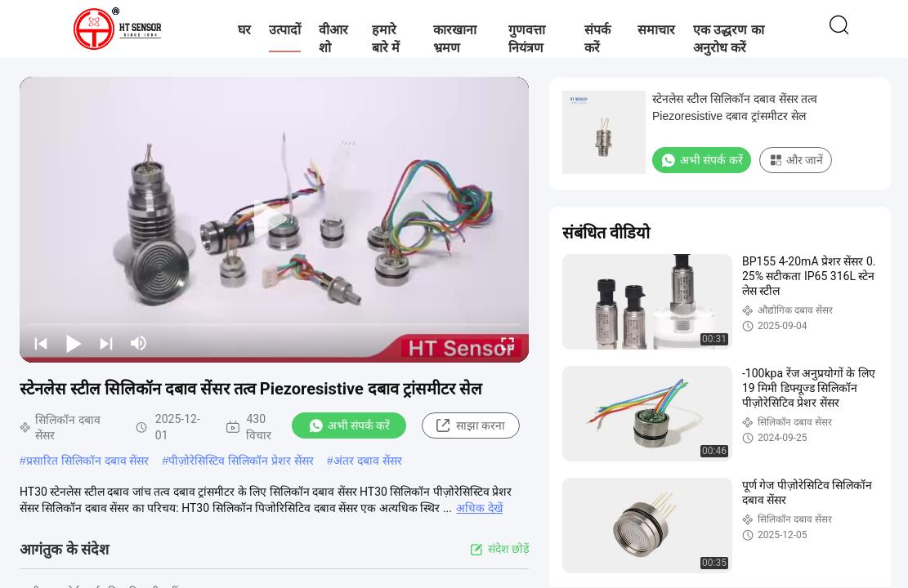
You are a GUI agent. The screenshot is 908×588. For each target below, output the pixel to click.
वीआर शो (333, 39)
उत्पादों (285, 30)
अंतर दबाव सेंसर (368, 461)
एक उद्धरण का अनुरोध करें (729, 39)
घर (244, 30)
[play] (275, 220)
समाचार (656, 30)
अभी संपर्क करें (349, 425)
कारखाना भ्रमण (455, 39)
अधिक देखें (479, 508)
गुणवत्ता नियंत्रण (527, 39)
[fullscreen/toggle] (508, 343)
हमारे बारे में (386, 39)
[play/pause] (74, 343)
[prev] (41, 343)
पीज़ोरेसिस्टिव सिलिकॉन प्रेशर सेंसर (241, 461)
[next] (106, 343)
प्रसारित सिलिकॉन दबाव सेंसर (88, 461)
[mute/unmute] (139, 343)
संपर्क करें (597, 39)
